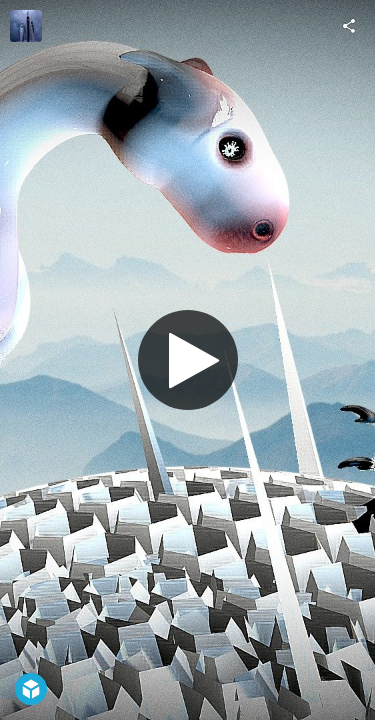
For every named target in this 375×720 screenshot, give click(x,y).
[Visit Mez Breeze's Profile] (26, 26)
